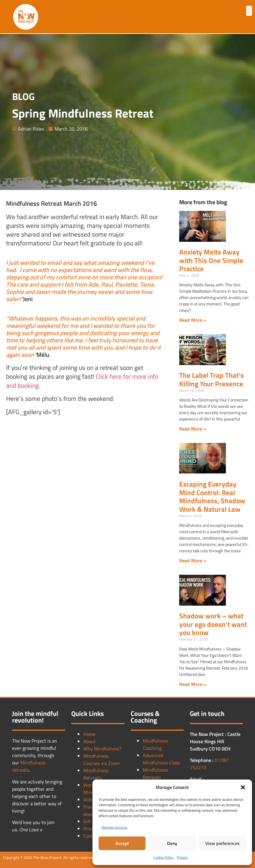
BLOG (23, 96)
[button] (243, 787)
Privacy (182, 857)
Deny (172, 843)
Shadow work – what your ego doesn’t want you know (213, 624)
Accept (122, 843)
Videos (90, 800)
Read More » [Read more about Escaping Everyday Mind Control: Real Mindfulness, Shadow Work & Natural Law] (193, 560)
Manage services (114, 827)
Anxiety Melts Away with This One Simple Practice (211, 260)
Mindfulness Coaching (155, 744)
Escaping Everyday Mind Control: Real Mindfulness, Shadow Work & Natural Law (212, 497)
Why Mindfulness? (102, 749)
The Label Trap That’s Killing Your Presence (211, 379)
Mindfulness (33, 763)
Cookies (91, 836)
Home (89, 734)
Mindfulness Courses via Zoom (102, 760)
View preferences (222, 843)
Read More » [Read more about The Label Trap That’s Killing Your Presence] (193, 429)
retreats (20, 770)
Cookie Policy (164, 857)
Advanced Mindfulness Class (161, 759)
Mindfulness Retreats (96, 774)
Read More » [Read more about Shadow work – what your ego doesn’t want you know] (193, 684)
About (90, 741)
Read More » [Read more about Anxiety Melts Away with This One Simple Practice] (193, 320)
